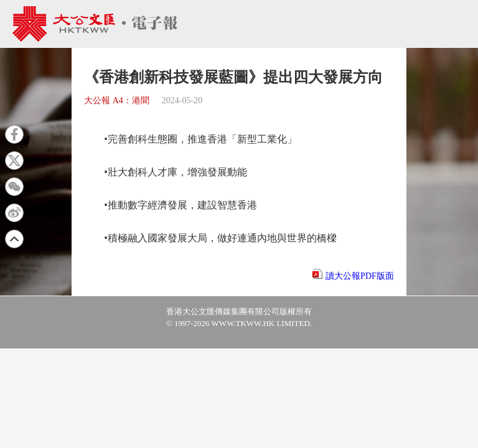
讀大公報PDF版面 (360, 276)
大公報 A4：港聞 (117, 100)
